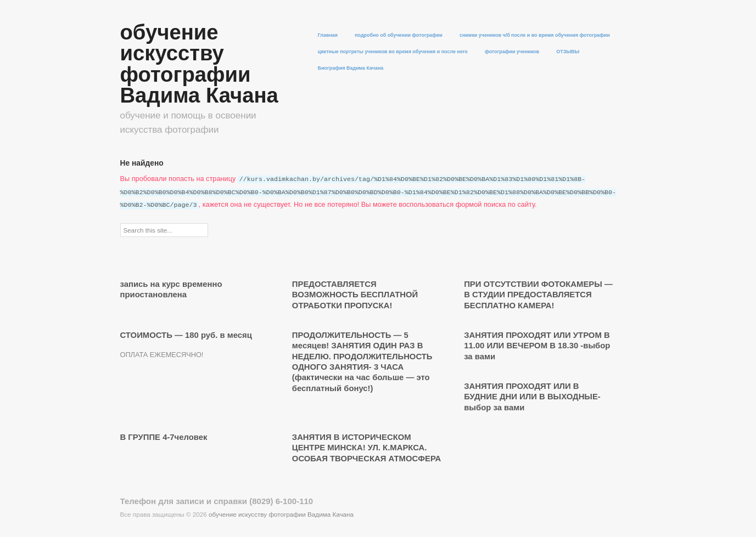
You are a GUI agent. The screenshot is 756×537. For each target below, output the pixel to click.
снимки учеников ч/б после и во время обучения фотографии (535, 35)
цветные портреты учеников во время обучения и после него (393, 52)
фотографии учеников (512, 52)
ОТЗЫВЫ (568, 52)
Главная (328, 35)
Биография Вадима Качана (351, 68)
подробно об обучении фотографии (399, 35)
